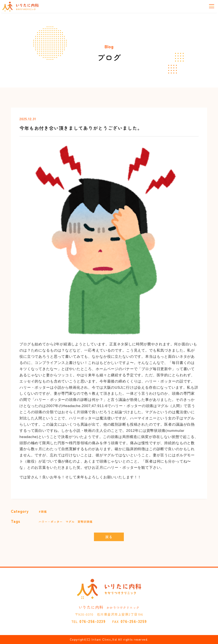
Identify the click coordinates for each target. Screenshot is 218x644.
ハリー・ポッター (51, 522)
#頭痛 (43, 512)
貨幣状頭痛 (85, 522)
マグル (70, 522)
